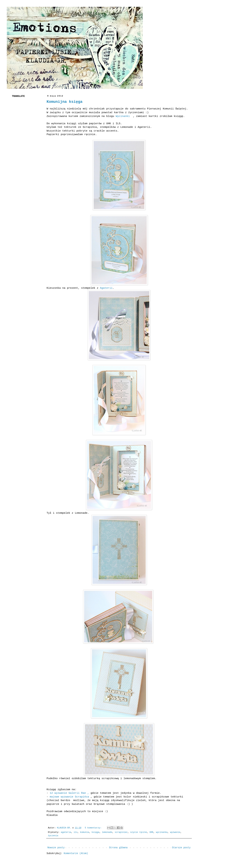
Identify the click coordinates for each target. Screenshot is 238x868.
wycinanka (162, 832)
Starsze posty (181, 848)
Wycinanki (124, 116)
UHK (151, 832)
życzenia (53, 836)
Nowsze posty (56, 848)
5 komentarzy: (94, 828)
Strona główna (118, 848)
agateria (66, 832)
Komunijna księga (65, 102)
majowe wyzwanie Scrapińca (69, 797)
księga (95, 832)
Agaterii (106, 288)
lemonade (107, 832)
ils (76, 832)
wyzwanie (175, 832)
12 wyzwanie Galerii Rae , (70, 793)
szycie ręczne (139, 832)
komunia (85, 832)
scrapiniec (121, 832)
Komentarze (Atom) (76, 853)
